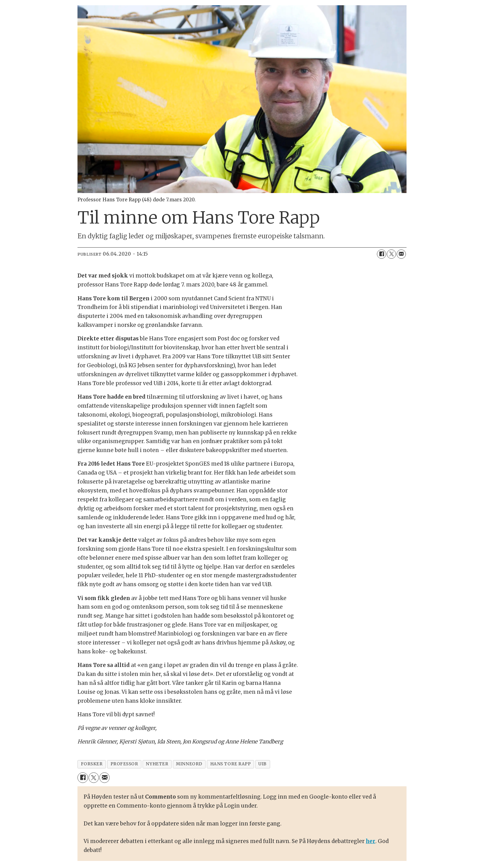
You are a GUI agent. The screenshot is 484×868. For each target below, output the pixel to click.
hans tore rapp (231, 764)
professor (124, 764)
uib (263, 764)
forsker (92, 764)
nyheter (157, 764)
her (371, 841)
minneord (189, 764)
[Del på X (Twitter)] (391, 254)
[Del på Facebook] (382, 254)
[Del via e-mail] (401, 254)
